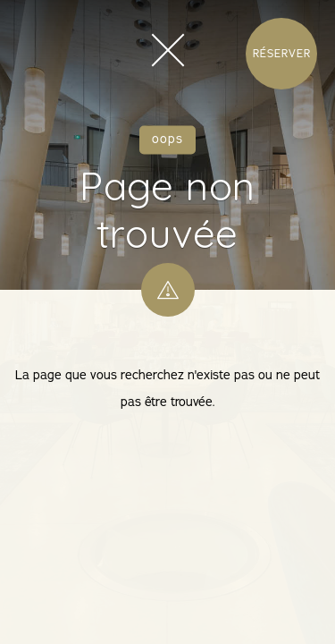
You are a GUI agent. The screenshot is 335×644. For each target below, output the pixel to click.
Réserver (282, 53)
